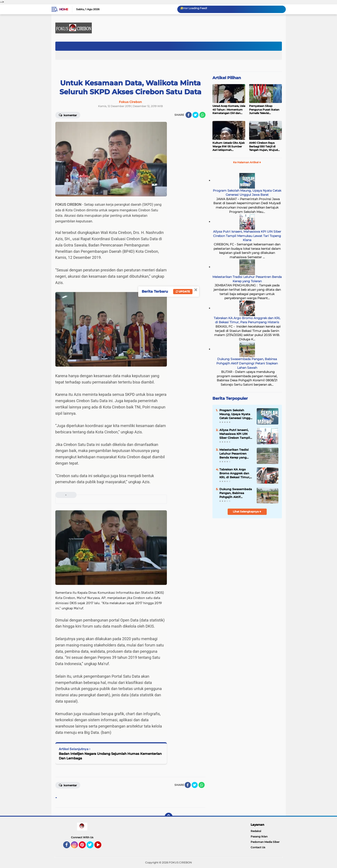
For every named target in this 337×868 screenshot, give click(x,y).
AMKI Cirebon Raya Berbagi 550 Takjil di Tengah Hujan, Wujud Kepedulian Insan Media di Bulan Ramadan (265, 147)
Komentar (68, 115)
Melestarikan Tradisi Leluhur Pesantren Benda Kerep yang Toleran (247, 279)
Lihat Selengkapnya (247, 511)
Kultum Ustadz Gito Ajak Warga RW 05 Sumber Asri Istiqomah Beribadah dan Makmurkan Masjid (229, 147)
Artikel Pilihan (227, 78)
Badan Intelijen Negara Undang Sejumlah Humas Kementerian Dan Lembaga (110, 756)
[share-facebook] (189, 115)
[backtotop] (169, 817)
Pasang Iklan (259, 836)
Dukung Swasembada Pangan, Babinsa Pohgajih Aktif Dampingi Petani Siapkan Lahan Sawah (247, 363)
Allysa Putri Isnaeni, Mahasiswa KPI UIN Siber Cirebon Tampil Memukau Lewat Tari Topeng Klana (247, 236)
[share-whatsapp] (202, 115)
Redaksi (256, 831)
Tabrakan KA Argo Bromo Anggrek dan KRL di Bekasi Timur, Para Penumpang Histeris (247, 320)
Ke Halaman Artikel (247, 162)
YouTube (101, 847)
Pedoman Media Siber (265, 842)
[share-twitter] (196, 115)
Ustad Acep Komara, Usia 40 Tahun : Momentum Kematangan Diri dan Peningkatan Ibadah (229, 110)
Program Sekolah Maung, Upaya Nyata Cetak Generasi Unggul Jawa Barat (247, 193)
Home (64, 9)
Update (183, 291)
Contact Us (258, 847)
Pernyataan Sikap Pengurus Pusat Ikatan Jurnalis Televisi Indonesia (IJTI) (264, 110)
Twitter (92, 847)
